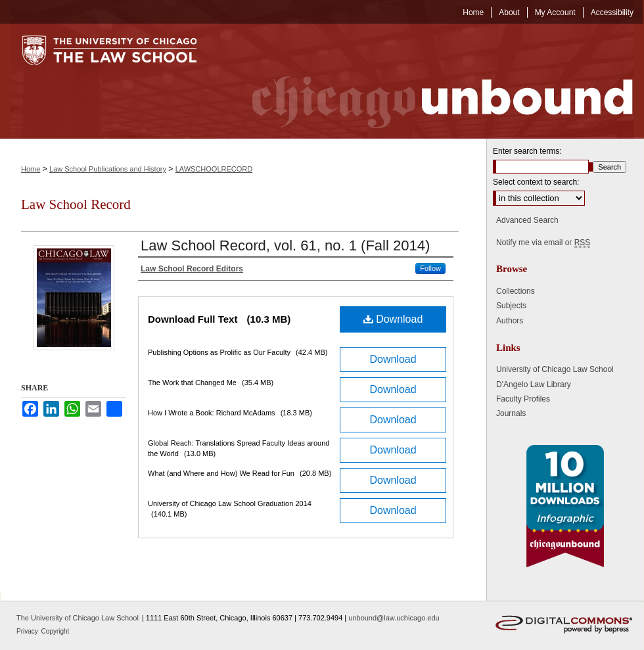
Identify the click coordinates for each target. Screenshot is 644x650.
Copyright (56, 631)
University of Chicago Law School (555, 369)
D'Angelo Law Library (534, 384)
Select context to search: (536, 182)
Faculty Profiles (523, 399)
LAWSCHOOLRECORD (214, 169)
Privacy (28, 631)
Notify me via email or (543, 243)
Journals (511, 413)
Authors (510, 321)
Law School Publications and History (108, 169)
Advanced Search (527, 220)
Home (31, 169)
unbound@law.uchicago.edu (394, 618)
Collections (516, 291)
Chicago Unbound (430, 81)
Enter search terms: (527, 151)
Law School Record (76, 204)
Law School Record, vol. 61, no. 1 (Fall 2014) (285, 245)
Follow (430, 268)
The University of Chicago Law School (78, 618)
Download (393, 319)
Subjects (511, 306)
